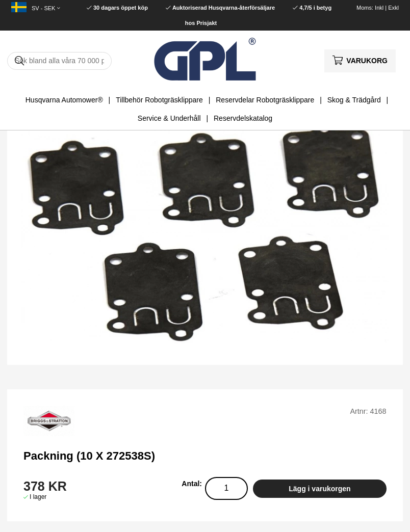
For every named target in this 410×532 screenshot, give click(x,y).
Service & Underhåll (169, 118)
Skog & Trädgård (354, 100)
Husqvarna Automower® (64, 100)
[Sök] (59, 61)
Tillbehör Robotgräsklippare (159, 100)
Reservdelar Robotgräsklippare (265, 100)
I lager (38, 497)
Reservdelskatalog (243, 118)
